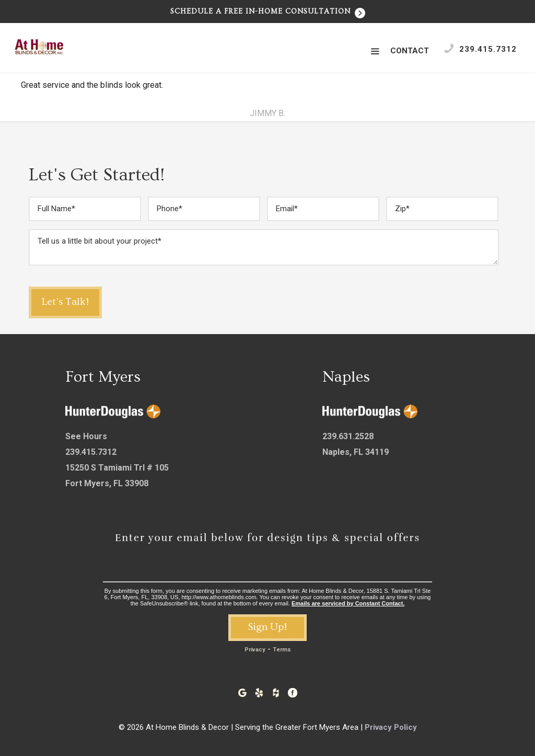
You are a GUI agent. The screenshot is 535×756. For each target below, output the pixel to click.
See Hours (86, 436)
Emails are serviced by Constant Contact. (348, 603)
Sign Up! (267, 627)
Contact (410, 51)
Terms (282, 650)
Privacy (255, 650)
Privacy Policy (391, 727)
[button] (375, 52)
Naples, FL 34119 (356, 452)
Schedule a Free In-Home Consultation (268, 12)
